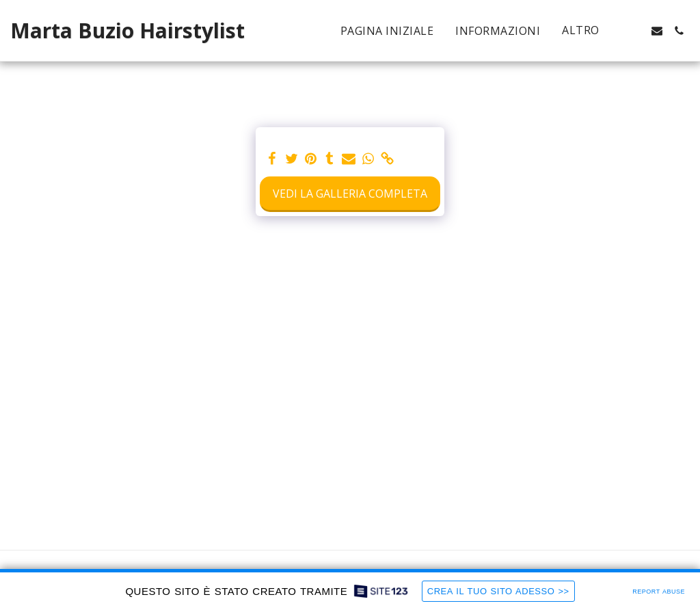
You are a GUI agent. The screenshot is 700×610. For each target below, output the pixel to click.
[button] (635, 31)
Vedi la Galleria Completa (350, 194)
